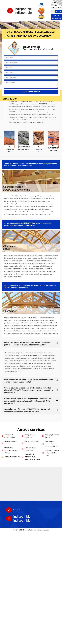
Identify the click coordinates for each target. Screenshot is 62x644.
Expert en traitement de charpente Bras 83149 (52, 453)
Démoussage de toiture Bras (30, 449)
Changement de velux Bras (32, 443)
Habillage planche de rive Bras (52, 436)
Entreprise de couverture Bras (10, 436)
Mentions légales (43, 530)
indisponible (23, 9)
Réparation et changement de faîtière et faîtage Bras (32, 457)
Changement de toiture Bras (30, 436)
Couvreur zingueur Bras (11, 443)
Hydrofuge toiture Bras (12, 457)
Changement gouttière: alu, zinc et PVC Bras (12, 450)
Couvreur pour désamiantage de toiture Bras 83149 (51, 444)
